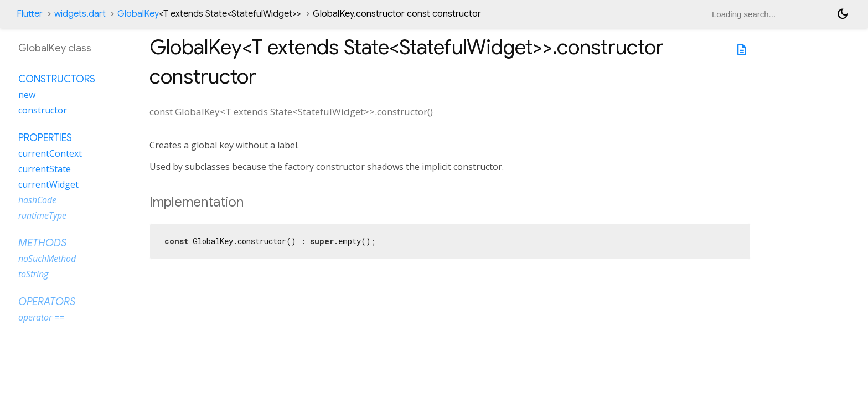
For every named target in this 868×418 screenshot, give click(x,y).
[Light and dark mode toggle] (843, 14)
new (27, 95)
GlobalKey (209, 14)
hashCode (37, 200)
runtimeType (42, 215)
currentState (45, 169)
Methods (42, 243)
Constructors (57, 79)
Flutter (30, 14)
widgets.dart (80, 14)
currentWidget (48, 184)
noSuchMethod (47, 259)
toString (33, 274)
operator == (41, 317)
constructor (43, 110)
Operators (47, 302)
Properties (45, 138)
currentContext (50, 153)
